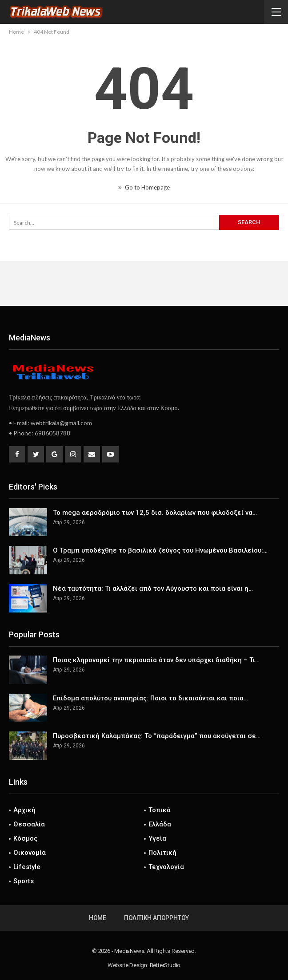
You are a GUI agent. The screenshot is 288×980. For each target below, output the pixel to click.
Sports (24, 881)
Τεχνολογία (166, 867)
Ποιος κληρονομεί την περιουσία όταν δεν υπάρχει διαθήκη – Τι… (156, 660)
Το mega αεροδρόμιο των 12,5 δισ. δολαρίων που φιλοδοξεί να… (155, 513)
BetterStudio (165, 965)
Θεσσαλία (29, 824)
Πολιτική (162, 853)
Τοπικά (160, 810)
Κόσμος (25, 838)
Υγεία (157, 838)
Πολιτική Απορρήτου (156, 918)
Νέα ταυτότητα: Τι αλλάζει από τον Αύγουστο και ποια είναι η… (153, 589)
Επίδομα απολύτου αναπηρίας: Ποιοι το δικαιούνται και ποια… (150, 698)
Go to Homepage (144, 187)
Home (98, 918)
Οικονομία (30, 853)
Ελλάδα (160, 824)
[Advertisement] (144, 283)
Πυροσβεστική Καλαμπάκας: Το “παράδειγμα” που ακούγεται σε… (157, 736)
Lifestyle (27, 867)
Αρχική (24, 810)
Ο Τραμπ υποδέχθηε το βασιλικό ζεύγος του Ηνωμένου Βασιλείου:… (160, 550)
